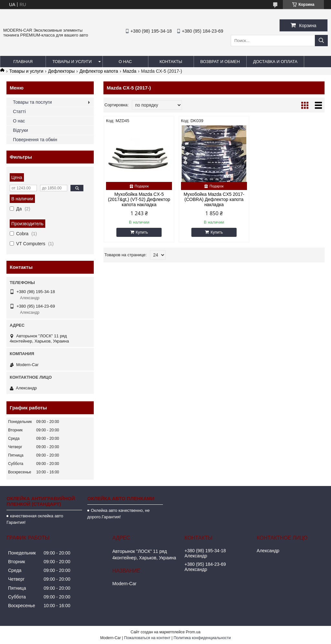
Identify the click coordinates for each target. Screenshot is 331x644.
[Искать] (321, 41)
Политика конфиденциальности (202, 638)
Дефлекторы (62, 71)
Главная (23, 62)
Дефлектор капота (99, 71)
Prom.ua (193, 632)
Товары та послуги (32, 102)
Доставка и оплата (275, 62)
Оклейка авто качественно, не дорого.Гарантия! (118, 514)
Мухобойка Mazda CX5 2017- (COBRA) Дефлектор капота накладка (214, 199)
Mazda (130, 71)
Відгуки (21, 130)
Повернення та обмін (35, 140)
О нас (125, 62)
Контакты (171, 62)
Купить (142, 232)
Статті (19, 111)
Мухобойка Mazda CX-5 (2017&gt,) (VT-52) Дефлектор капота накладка (139, 199)
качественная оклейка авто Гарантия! (35, 519)
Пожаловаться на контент (147, 638)
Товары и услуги (72, 62)
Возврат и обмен (220, 62)
